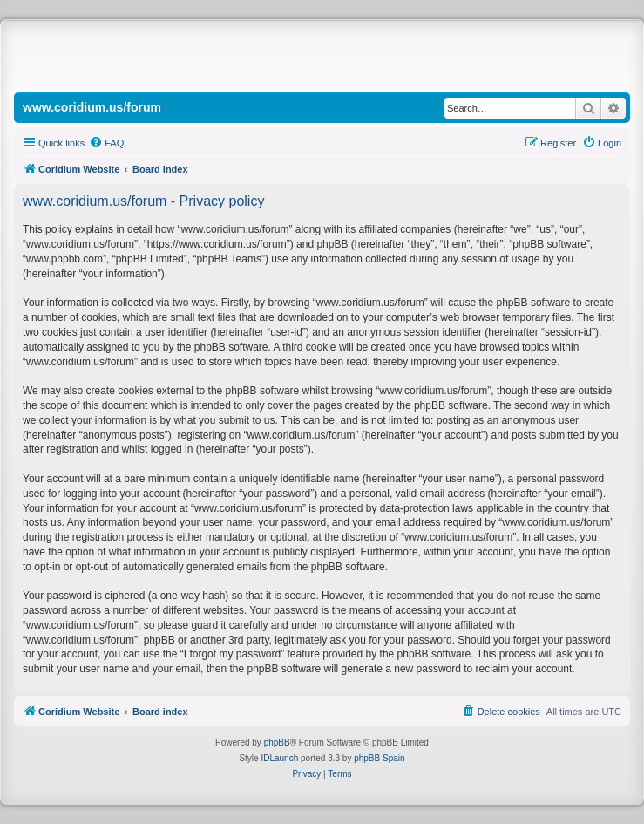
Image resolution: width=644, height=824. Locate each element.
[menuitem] (106, 143)
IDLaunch (279, 758)
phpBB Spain (379, 758)
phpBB (277, 742)
